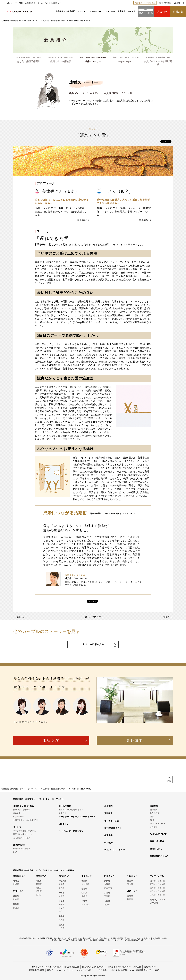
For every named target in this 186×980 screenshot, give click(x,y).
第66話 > (167, 617)
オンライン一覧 (157, 876)
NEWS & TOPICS (157, 824)
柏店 (61, 912)
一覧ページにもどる (93, 617)
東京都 (39, 881)
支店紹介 (121, 11)
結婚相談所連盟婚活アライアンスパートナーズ (140, 940)
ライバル (96, 938)
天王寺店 (108, 888)
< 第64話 (19, 617)
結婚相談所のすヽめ (159, 856)
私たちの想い (156, 813)
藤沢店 (62, 888)
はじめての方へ (95, 11)
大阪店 (107, 884)
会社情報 (132, 11)
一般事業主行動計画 (36, 970)
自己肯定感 (93, 940)
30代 (55, 938)
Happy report (19, 817)
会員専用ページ (179, 3)
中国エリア (132, 876)
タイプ (64, 938)
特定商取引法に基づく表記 (147, 970)
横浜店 (62, 884)
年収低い (55, 940)
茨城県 (62, 925)
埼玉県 (62, 893)
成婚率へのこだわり (22, 849)
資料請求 (108, 813)
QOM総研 (109, 843)
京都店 (107, 896)
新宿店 (39, 884)
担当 (153, 938)
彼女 (60, 940)
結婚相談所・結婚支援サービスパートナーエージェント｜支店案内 (44, 870)
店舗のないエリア (158, 900)
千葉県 (62, 901)
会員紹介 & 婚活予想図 (65, 11)
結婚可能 (120, 938)
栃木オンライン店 (158, 881)
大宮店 (62, 896)
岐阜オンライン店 (158, 888)
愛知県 (84, 881)
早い (59, 938)
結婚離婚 (101, 940)
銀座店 (39, 888)
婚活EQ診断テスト (113, 828)
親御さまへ (63, 813)
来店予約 (108, 806)
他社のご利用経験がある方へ (71, 810)
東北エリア (18, 891)
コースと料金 (109, 11)
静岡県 (84, 889)
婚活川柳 (108, 835)
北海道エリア (19, 876)
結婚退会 (74, 940)
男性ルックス (129, 938)
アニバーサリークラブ (115, 850)
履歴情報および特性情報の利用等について (117, 970)
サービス (82, 11)
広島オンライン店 (158, 895)
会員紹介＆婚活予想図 (51, 21)
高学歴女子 (66, 940)
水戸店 (62, 928)
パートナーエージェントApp (114, 940)
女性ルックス (139, 938)
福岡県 (130, 896)
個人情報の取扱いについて (93, 967)
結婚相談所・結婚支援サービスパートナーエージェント (21, 21)
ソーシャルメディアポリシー (83, 970)
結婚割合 (158, 938)
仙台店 (16, 899)
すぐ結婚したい (77, 938)
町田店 (39, 891)
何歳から (147, 938)
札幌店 (16, 884)
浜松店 (84, 896)
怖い (101, 938)
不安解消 (49, 938)
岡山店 (130, 884)
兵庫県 (107, 901)
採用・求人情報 (165, 3)
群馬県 (62, 916)
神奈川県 (62, 881)
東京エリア (41, 876)
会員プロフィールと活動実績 (25, 820)
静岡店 (84, 893)
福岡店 (130, 899)
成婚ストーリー (66, 21)
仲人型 (110, 938)
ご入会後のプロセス (22, 838)
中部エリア (87, 876)
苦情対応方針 (150, 967)
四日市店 (85, 905)
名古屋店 (85, 884)
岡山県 (130, 881)
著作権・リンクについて (57, 970)
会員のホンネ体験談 (22, 810)
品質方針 (137, 967)
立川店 (39, 895)
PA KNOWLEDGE (158, 834)
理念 (152, 817)
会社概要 (154, 810)
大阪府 (107, 881)
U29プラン (64, 824)
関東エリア (64, 876)
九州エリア (132, 891)
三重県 (84, 901)
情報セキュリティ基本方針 (119, 967)
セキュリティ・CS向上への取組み (46, 967)
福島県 (16, 904)
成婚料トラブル (83, 940)
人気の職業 (42, 938)
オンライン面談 (111, 821)
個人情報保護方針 (71, 967)
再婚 (115, 938)
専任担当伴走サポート (23, 834)
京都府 (107, 893)
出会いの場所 (87, 938)
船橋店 (62, 905)
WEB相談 (154, 903)
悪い (105, 938)
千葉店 (62, 908)
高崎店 (62, 920)
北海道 (16, 881)
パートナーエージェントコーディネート (77, 817)
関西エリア (109, 876)
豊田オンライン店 (158, 884)
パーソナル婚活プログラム (24, 831)
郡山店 (16, 908)
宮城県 (16, 896)
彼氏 (69, 938)
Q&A (15, 852)
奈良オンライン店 (158, 891)
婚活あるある (156, 849)
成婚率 (164, 938)
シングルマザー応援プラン (71, 831)
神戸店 (107, 905)
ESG (152, 820)
